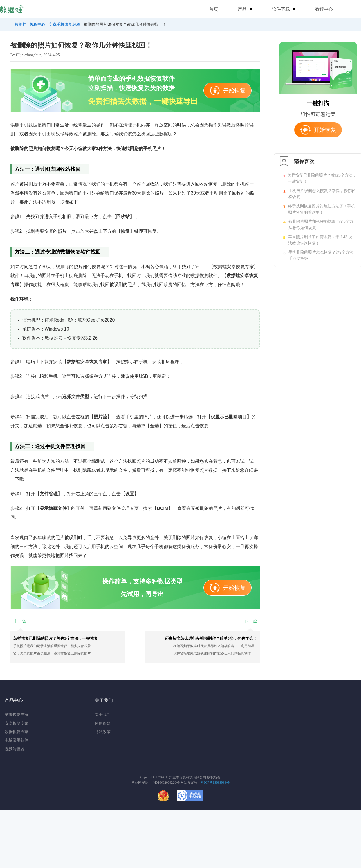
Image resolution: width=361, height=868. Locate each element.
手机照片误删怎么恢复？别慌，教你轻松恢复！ (322, 194)
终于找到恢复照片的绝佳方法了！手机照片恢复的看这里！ (322, 209)
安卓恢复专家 (17, 723)
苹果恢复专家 (17, 715)
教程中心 (324, 9)
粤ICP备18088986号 (215, 783)
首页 (214, 9)
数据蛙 (21, 25)
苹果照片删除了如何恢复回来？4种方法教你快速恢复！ (321, 240)
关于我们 (103, 715)
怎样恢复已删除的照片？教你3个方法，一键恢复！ (322, 178)
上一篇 (20, 621)
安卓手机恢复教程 (64, 25)
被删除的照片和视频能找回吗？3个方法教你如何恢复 (321, 224)
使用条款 (103, 723)
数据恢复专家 (17, 732)
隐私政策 (103, 732)
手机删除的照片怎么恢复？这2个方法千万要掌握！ (321, 255)
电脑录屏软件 (17, 740)
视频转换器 (15, 749)
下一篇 (250, 621)
